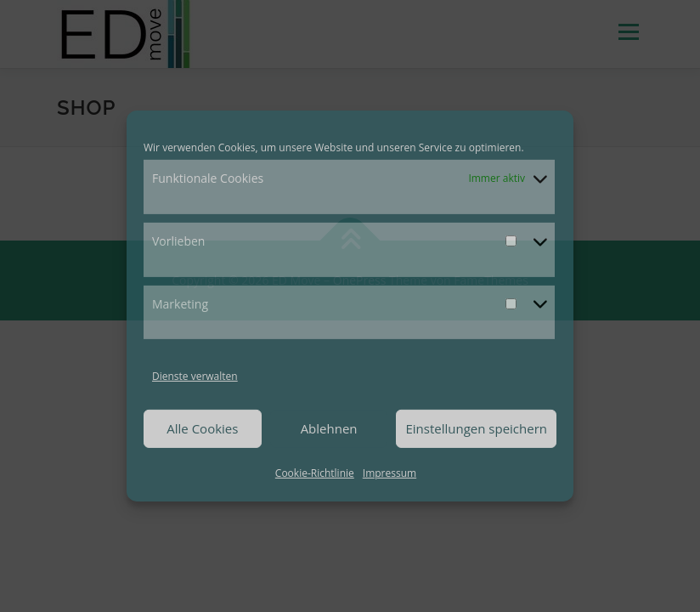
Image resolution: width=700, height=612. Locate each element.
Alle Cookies (202, 428)
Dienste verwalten (195, 376)
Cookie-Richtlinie (315, 473)
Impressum (390, 473)
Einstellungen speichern (476, 428)
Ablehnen (329, 428)
